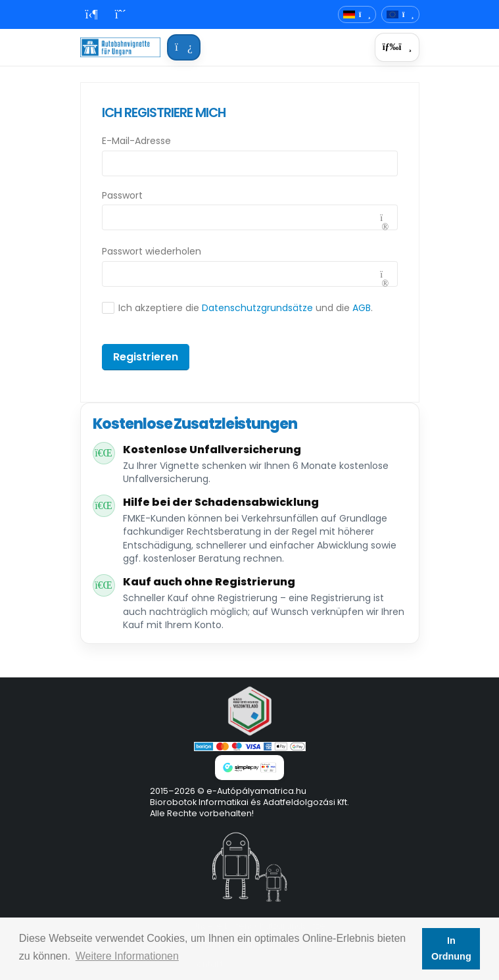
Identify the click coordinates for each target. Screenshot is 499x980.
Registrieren (146, 357)
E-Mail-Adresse (136, 141)
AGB (362, 308)
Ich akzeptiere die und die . (246, 308)
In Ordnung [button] (451, 948)
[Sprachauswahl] (357, 15)
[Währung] (400, 15)
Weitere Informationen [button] (127, 956)
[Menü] (397, 47)
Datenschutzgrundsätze (257, 308)
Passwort (122, 195)
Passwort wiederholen (152, 251)
